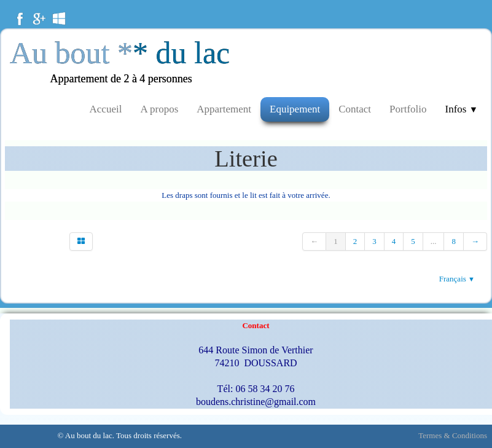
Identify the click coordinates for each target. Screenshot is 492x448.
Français (457, 279)
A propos (159, 109)
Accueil (106, 109)
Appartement (224, 109)
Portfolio (408, 109)
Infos (462, 109)
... (434, 241)
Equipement (295, 109)
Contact (355, 109)
